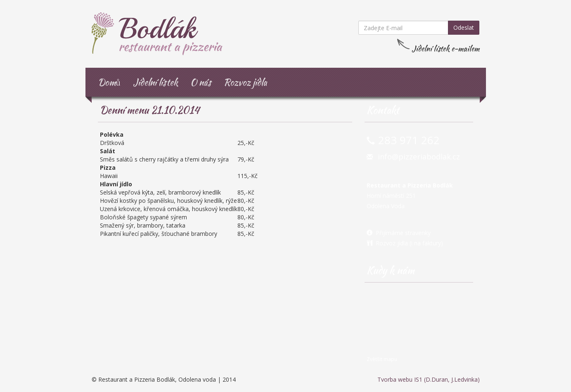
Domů (109, 82)
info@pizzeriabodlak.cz (419, 157)
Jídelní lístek (155, 82)
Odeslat (464, 27)
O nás (201, 82)
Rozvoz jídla (245, 82)
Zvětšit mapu (382, 359)
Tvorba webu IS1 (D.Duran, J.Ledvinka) (429, 379)
